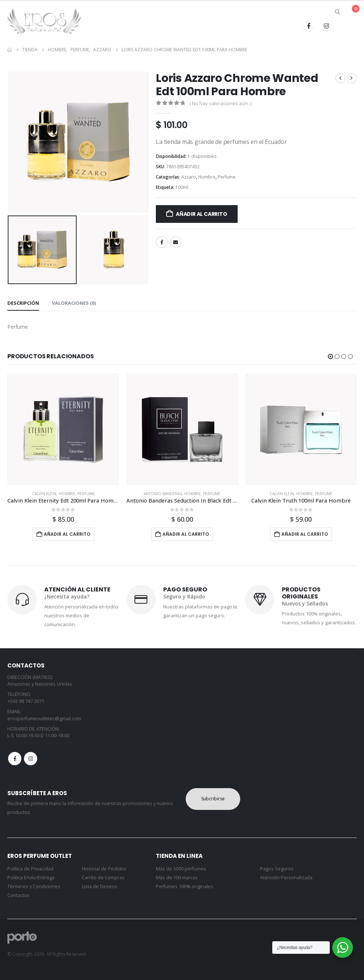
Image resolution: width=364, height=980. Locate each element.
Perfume (227, 177)
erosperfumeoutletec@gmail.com (44, 719)
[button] (338, 12)
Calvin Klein (44, 494)
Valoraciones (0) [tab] (74, 303)
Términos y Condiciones (34, 886)
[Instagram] (326, 26)
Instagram (31, 759)
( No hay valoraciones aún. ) (220, 103)
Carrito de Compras (103, 878)
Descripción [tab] (23, 303)
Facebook (162, 242)
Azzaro (189, 177)
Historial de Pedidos (104, 869)
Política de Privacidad (30, 869)
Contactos (18, 895)
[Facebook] (309, 26)
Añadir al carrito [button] (67, 534)
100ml (182, 187)
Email (176, 242)
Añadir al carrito (201, 214)
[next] (351, 78)
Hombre (207, 177)
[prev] (340, 78)
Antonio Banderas (163, 494)
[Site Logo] (44, 21)
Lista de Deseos (99, 886)
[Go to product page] (63, 429)
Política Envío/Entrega (31, 878)
